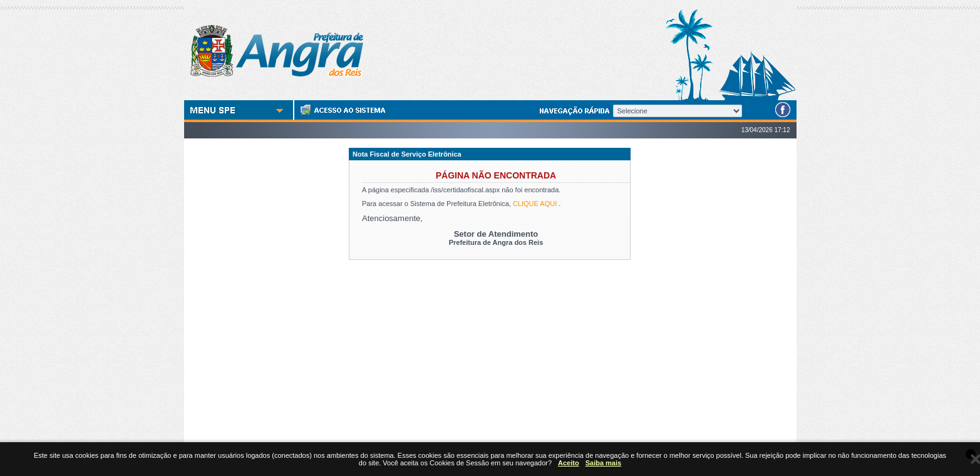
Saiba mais (603, 463)
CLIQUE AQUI (535, 204)
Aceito (569, 463)
